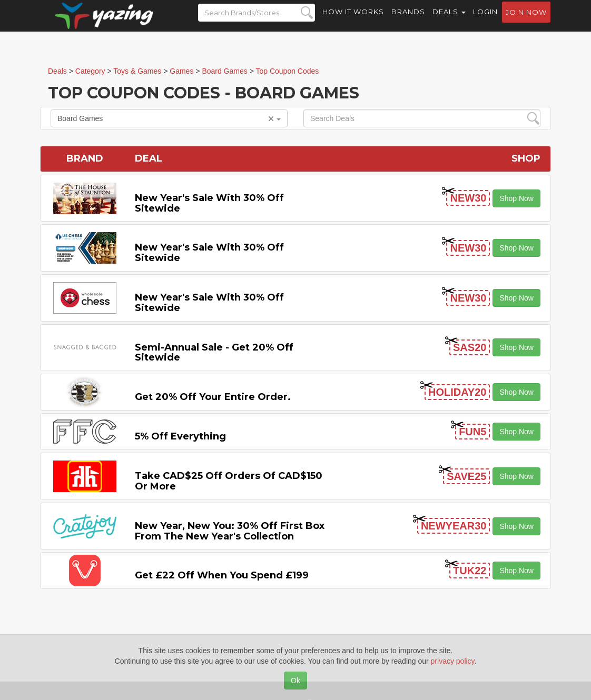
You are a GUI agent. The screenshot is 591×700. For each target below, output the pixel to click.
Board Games (169, 118)
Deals (449, 21)
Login (485, 21)
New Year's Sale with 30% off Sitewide (209, 203)
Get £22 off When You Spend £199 (222, 575)
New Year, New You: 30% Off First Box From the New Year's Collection (230, 531)
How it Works (353, 21)
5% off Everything (180, 436)
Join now (526, 22)
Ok (295, 681)
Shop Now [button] (516, 198)
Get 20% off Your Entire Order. (213, 397)
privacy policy (453, 661)
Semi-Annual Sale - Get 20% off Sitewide (214, 353)
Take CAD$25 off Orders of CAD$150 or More (229, 481)
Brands (408, 21)
